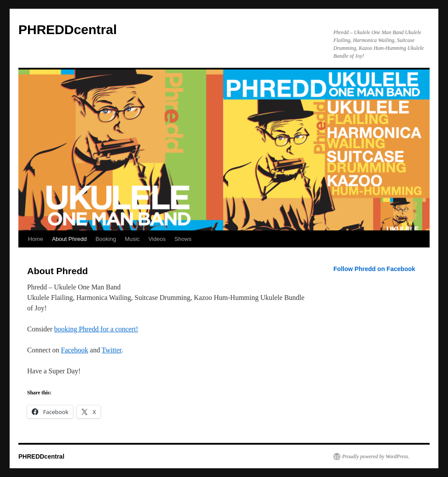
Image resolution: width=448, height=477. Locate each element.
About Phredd (70, 239)
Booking (106, 239)
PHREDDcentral (68, 30)
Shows (183, 239)
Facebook (74, 350)
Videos (157, 239)
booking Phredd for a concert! (96, 329)
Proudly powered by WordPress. (376, 456)
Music (132, 239)
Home (36, 239)
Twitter (111, 350)
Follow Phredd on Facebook (374, 269)
